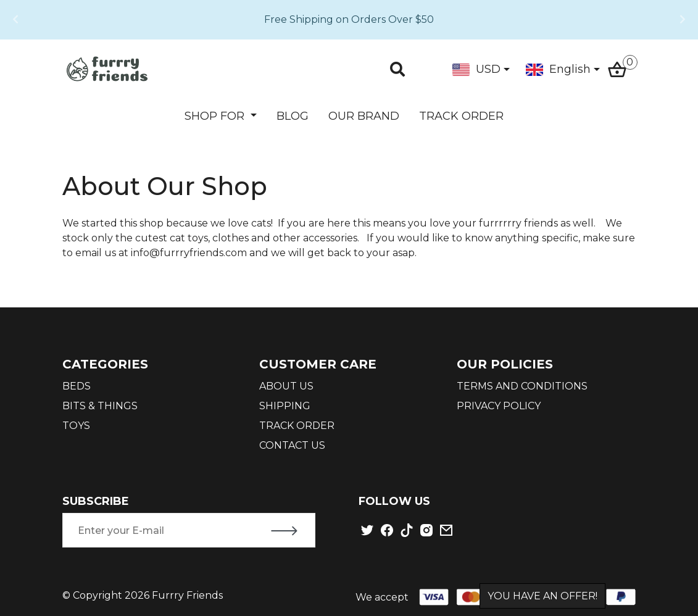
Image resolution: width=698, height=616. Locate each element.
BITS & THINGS (100, 406)
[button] (15, 20)
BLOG (293, 116)
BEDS (77, 386)
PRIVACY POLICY (499, 406)
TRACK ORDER (461, 116)
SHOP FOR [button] (216, 116)
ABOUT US (286, 386)
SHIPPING (285, 406)
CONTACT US (292, 445)
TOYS (76, 426)
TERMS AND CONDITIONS (522, 386)
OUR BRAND (364, 116)
